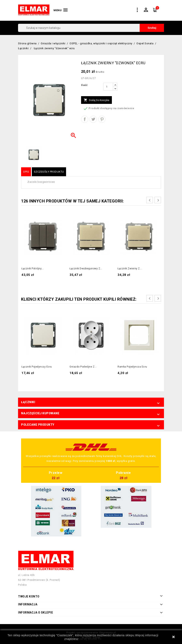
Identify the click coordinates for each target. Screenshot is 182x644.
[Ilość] (108, 87)
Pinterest (102, 119)
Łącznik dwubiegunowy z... (86, 269)
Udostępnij (85, 119)
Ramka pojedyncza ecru (132, 367)
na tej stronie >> (90, 639)
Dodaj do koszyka (96, 100)
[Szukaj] (91, 28)
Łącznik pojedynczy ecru (37, 367)
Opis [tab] (26, 172)
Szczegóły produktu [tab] (49, 172)
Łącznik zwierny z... (130, 269)
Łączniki (28, 402)
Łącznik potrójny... (33, 269)
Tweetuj (93, 119)
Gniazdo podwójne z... (83, 367)
